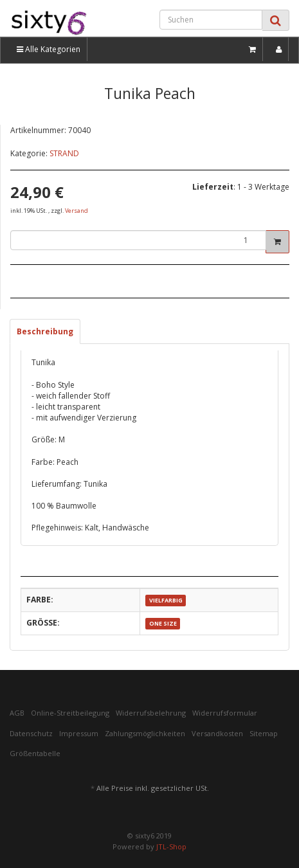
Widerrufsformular (225, 713)
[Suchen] (211, 20)
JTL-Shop (171, 846)
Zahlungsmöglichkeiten (145, 733)
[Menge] (138, 240)
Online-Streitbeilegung (70, 713)
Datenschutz (31, 733)
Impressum (79, 733)
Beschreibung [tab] (45, 331)
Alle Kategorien (49, 49)
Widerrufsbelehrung (151, 713)
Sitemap (264, 733)
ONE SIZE (163, 623)
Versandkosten (217, 733)
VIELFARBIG (166, 600)
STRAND (64, 153)
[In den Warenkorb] (277, 242)
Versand (77, 211)
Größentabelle (35, 753)
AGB (17, 713)
